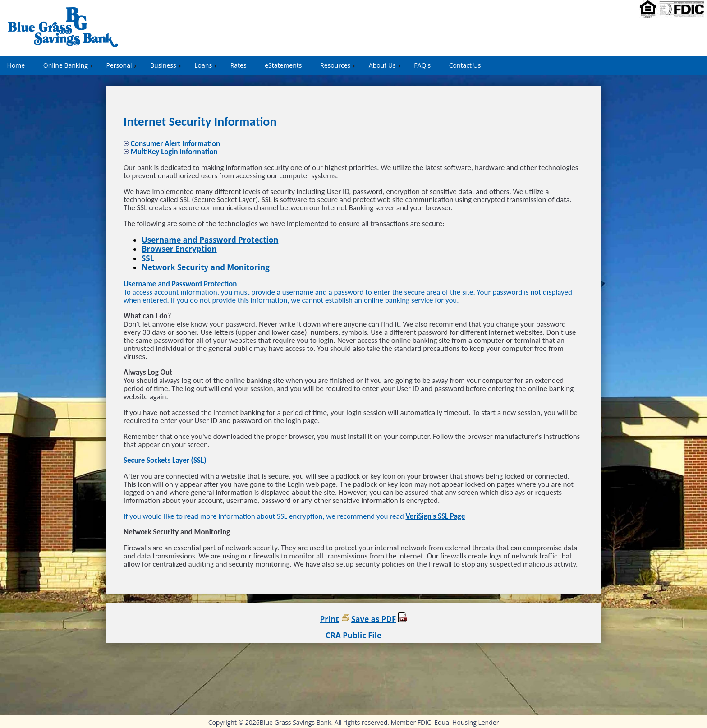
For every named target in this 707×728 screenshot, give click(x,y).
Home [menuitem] (16, 65)
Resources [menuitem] (339, 65)
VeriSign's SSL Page (435, 516)
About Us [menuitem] (386, 65)
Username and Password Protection (210, 240)
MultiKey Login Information (174, 152)
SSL (148, 258)
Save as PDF (374, 619)
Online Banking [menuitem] (69, 65)
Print (330, 619)
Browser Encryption (179, 249)
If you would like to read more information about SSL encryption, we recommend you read (264, 516)
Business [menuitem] (167, 65)
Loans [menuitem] (207, 65)
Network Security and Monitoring (206, 267)
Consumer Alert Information (175, 144)
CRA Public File (353, 635)
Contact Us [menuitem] (465, 65)
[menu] (353, 66)
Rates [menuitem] (239, 65)
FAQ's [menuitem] (422, 65)
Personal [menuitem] (122, 65)
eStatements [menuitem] (283, 65)
